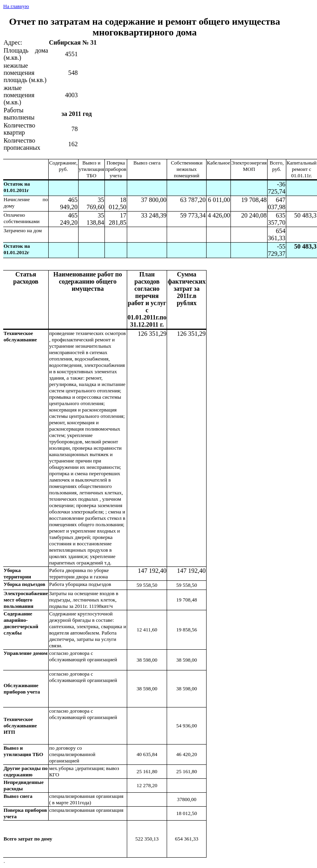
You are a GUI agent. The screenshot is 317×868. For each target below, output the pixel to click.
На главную (16, 6)
